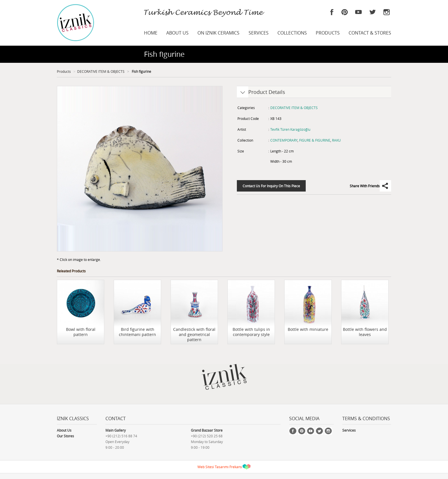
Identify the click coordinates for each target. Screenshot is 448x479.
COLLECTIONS (292, 33)
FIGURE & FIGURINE (315, 140)
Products (64, 71)
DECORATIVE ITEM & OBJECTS (101, 71)
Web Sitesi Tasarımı (213, 467)
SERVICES (259, 33)
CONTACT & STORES (370, 33)
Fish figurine (141, 71)
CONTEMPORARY (284, 140)
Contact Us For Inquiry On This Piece (271, 186)
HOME (151, 33)
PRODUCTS (328, 33)
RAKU (336, 140)
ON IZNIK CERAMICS (218, 33)
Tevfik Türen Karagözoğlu (290, 129)
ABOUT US (177, 33)
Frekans (236, 467)
